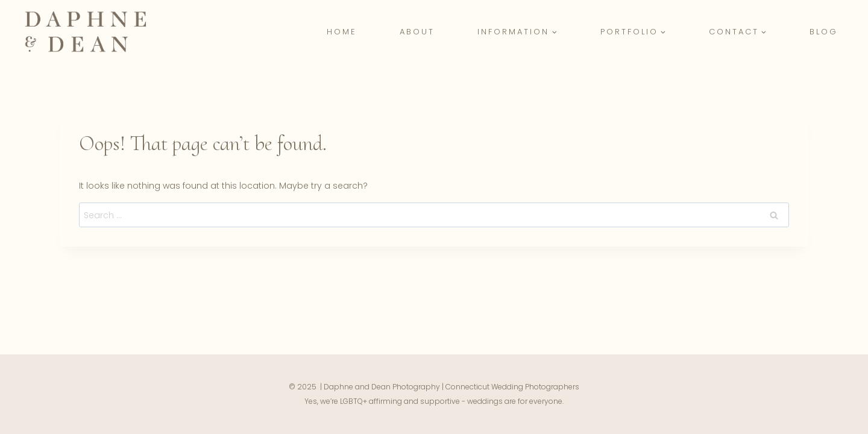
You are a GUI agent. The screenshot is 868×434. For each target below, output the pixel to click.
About (417, 32)
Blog (824, 32)
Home (342, 32)
